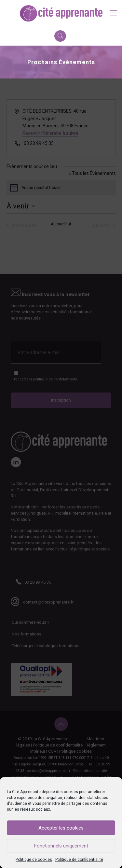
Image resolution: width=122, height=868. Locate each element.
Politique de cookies (34, 860)
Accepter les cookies (61, 828)
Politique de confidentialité (79, 860)
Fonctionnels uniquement (61, 846)
